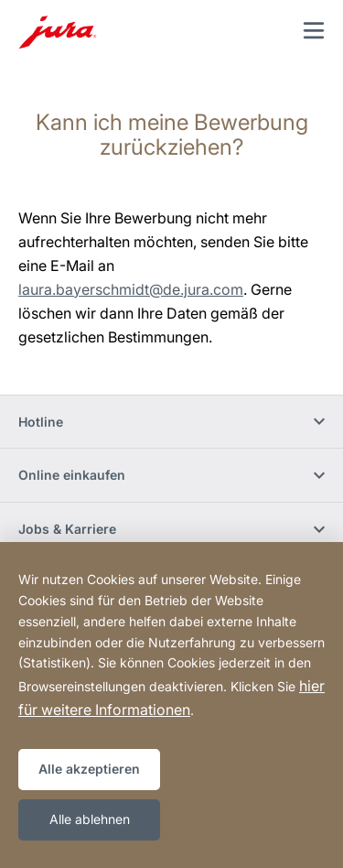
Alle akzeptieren (89, 769)
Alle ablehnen (90, 819)
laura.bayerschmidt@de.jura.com (131, 289)
